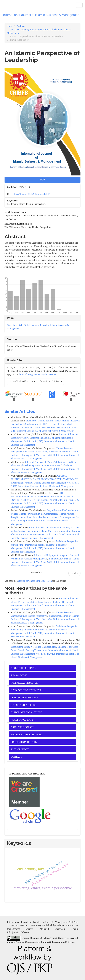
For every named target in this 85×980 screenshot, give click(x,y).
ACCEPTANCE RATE (22, 720)
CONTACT (16, 757)
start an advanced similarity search (35, 581)
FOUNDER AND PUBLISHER (26, 735)
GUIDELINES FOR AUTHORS (26, 712)
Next (74, 573)
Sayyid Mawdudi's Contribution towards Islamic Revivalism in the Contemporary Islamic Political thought (44, 514)
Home (10, 26)
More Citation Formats (22, 382)
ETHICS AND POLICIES (23, 705)
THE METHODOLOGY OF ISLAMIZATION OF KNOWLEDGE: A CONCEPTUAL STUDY (42, 497)
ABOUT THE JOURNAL (23, 668)
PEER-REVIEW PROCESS (24, 698)
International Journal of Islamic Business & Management (41, 15)
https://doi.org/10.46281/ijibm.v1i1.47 (31, 194)
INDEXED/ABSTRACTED (24, 683)
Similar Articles (20, 411)
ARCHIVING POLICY (22, 727)
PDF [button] (43, 180)
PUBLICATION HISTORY (24, 742)
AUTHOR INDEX (20, 749)
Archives (21, 26)
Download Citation (51, 382)
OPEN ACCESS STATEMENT (26, 690)
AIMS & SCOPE (19, 675)
